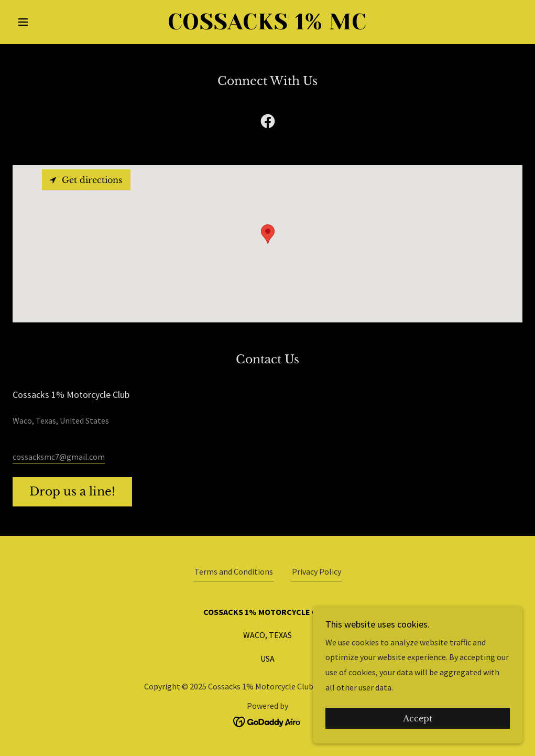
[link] (267, 26)
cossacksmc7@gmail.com (59, 457)
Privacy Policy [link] (316, 571)
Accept (418, 718)
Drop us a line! (72, 492)
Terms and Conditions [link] (234, 571)
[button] (51, 22)
